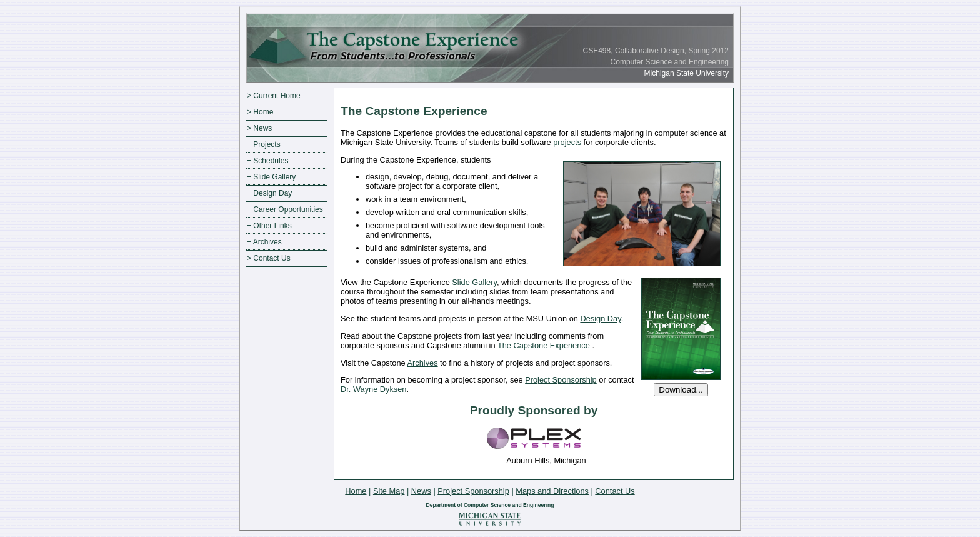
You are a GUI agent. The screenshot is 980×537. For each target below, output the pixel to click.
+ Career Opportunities (285, 209)
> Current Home (274, 96)
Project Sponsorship (561, 380)
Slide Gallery (474, 282)
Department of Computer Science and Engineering (490, 505)
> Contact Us (269, 258)
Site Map (389, 491)
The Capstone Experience (545, 345)
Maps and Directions (552, 491)
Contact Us (615, 491)
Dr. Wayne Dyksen (374, 389)
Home (356, 491)
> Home (260, 112)
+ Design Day (269, 193)
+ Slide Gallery (271, 177)
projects (567, 142)
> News (259, 128)
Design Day (600, 319)
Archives (422, 363)
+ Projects (264, 144)
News (421, 491)
